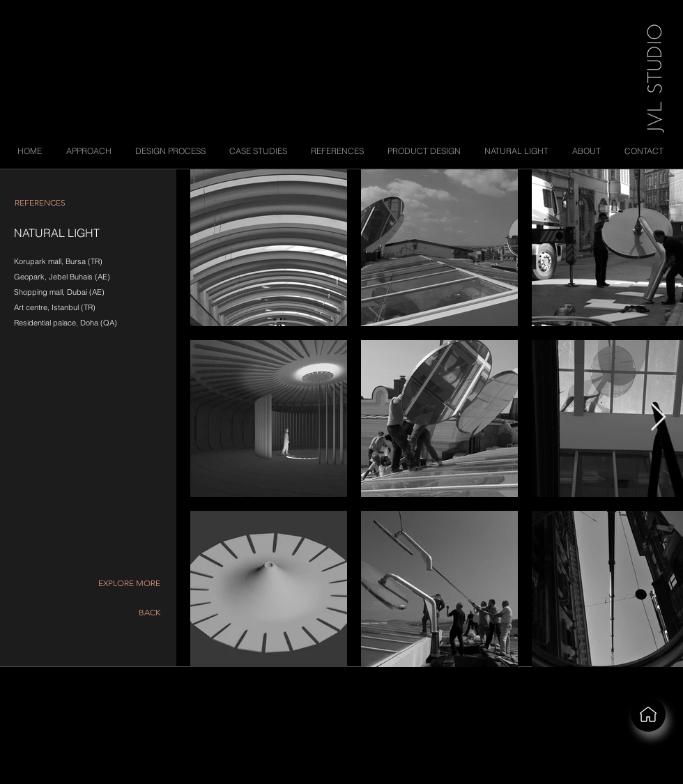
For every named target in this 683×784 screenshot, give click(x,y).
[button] (129, 583)
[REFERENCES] (40, 203)
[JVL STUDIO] (652, 76)
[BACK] (140, 613)
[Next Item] (658, 418)
